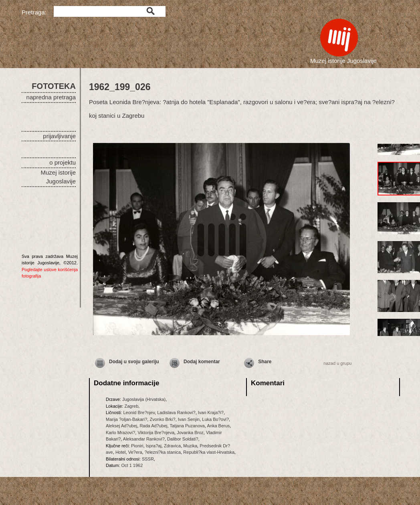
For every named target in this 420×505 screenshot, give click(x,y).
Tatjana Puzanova (187, 426)
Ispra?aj (154, 446)
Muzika (190, 446)
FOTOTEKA (54, 86)
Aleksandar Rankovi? (144, 439)
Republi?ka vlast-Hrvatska (209, 452)
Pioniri (137, 446)
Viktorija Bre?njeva (156, 433)
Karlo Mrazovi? (120, 433)
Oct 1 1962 (132, 465)
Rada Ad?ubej (153, 426)
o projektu (63, 162)
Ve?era (135, 452)
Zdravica (172, 446)
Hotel (121, 452)
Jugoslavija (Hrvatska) (144, 399)
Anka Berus (218, 426)
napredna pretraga (51, 97)
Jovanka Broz (190, 433)
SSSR (148, 459)
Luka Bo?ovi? (215, 419)
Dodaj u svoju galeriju (134, 362)
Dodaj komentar (202, 362)
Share (265, 362)
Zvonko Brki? (162, 419)
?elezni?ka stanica (163, 452)
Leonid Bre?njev (139, 412)
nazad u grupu (337, 363)
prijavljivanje (59, 136)
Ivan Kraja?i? (211, 412)
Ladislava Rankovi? (176, 412)
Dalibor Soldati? (183, 439)
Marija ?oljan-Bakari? (126, 419)
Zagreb (131, 406)
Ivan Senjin (189, 419)
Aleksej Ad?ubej (121, 426)
